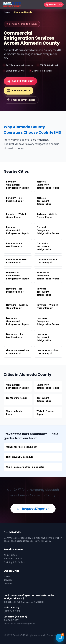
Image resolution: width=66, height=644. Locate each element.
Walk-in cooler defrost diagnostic (25, 467)
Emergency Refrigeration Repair (48, 386)
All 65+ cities (10, 555)
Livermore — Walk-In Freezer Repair (48, 352)
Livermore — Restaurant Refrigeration (44, 337)
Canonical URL (54, 635)
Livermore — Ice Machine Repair (15, 336)
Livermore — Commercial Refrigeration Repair (18, 321)
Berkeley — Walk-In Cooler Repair (17, 216)
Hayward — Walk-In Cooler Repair (17, 306)
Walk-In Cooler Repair (15, 413)
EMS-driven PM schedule (20, 457)
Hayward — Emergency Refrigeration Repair (48, 276)
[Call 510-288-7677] (54, 5)
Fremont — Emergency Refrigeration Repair (48, 230)
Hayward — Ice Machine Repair (15, 290)
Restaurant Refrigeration (44, 399)
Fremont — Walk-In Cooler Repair (17, 261)
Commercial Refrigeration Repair (18, 386)
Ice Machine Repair (17, 398)
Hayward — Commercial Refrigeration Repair (18, 276)
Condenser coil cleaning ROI (22, 447)
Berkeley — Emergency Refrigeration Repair (48, 185)
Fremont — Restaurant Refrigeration (44, 246)
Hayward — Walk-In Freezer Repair (47, 306)
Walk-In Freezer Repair (45, 413)
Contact (8, 584)
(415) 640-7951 (12, 611)
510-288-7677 (11, 620)
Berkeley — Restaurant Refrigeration (44, 201)
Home (7, 12)
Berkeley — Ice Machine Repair (15, 199)
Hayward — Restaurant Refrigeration (44, 292)
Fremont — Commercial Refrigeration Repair (18, 230)
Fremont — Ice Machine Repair (15, 245)
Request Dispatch (33, 509)
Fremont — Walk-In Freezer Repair (47, 261)
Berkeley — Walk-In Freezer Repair (47, 216)
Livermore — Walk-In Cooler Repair (17, 352)
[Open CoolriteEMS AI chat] (60, 638)
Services (8, 580)
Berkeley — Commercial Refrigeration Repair (18, 185)
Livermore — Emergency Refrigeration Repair (48, 321)
